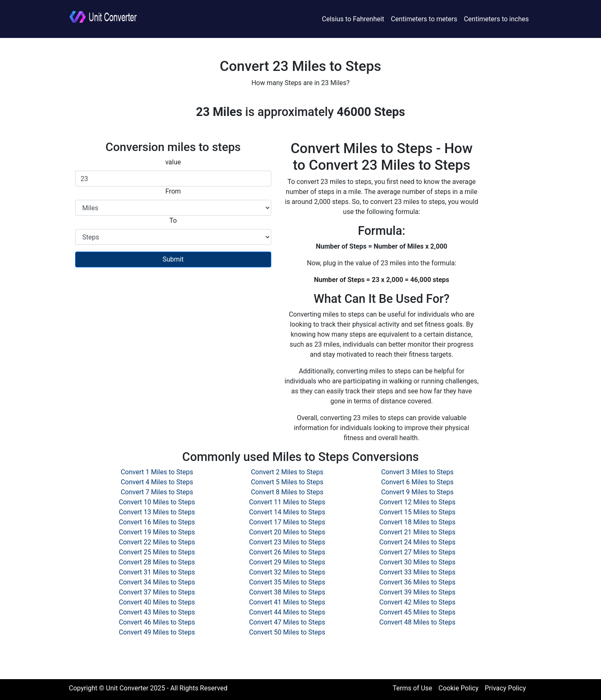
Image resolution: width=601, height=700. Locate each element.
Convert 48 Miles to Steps (418, 622)
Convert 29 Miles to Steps (287, 562)
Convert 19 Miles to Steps (157, 532)
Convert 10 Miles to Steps (157, 502)
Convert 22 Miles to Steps (157, 542)
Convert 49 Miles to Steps (157, 632)
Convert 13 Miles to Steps (157, 512)
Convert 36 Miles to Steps (418, 582)
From (173, 191)
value (173, 162)
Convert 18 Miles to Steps (418, 522)
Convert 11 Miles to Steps (287, 502)
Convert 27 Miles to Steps (418, 552)
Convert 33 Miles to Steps (418, 572)
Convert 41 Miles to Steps (287, 602)
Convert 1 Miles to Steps (157, 472)
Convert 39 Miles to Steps (418, 592)
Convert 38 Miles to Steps (287, 592)
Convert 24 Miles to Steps (418, 542)
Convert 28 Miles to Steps (157, 562)
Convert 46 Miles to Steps (157, 622)
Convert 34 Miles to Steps (157, 582)
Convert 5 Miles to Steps (287, 482)
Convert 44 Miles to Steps (287, 612)
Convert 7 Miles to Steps (157, 492)
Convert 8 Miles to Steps (287, 492)
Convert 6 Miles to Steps (417, 482)
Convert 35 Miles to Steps (287, 582)
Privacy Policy (506, 688)
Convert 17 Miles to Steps (287, 522)
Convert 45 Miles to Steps (418, 612)
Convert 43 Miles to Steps (157, 612)
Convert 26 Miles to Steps (287, 552)
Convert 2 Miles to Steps (287, 472)
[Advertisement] (173, 334)
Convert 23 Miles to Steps (287, 542)
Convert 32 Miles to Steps (287, 572)
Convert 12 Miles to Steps (418, 502)
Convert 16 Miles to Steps (157, 522)
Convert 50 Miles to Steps (287, 632)
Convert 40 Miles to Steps (157, 602)
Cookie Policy (459, 688)
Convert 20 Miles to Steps (287, 532)
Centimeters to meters (424, 19)
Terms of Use (413, 688)
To (173, 220)
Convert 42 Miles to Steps (418, 602)
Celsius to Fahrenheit (353, 19)
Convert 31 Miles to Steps (157, 572)
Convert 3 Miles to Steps (417, 472)
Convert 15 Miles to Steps (418, 512)
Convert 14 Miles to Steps (287, 512)
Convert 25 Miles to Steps (157, 552)
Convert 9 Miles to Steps (417, 492)
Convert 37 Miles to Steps (157, 592)
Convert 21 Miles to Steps (418, 532)
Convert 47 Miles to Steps (287, 622)
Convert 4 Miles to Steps (157, 482)
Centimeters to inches (496, 19)
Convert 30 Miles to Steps (418, 562)
